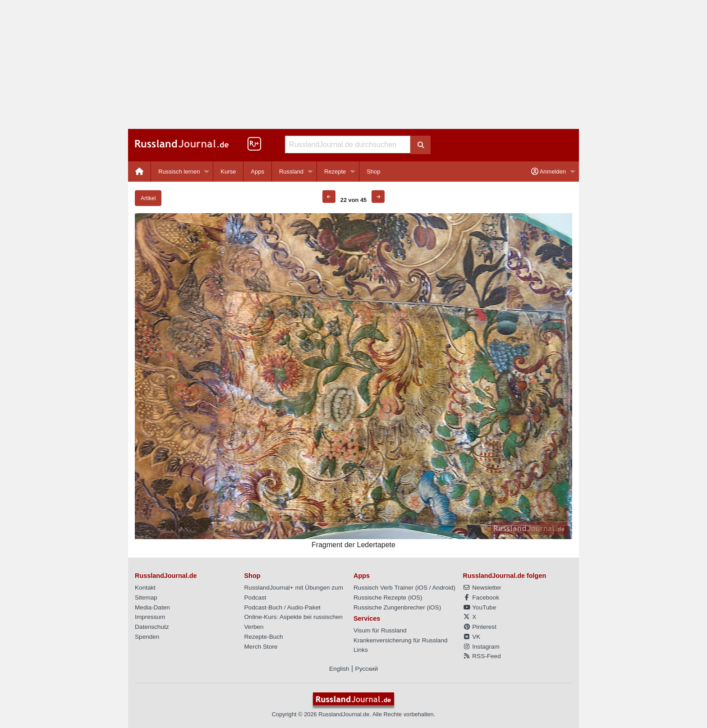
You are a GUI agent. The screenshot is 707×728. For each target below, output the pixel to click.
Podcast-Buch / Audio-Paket (282, 607)
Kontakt (145, 588)
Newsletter (482, 588)
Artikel (148, 198)
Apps (257, 172)
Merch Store (261, 647)
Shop (373, 172)
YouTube (480, 607)
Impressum (150, 617)
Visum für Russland (380, 630)
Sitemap (146, 598)
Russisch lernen (179, 172)
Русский (367, 669)
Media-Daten (152, 607)
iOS (422, 588)
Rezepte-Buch (264, 637)
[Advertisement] (353, 64)
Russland (291, 172)
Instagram (481, 647)
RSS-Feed (482, 656)
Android (443, 588)
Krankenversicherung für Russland (401, 640)
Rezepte (335, 172)
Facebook (481, 598)
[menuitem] (140, 172)
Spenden (147, 637)
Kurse (228, 172)
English (339, 669)
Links (361, 650)
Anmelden (549, 172)
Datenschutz (152, 627)
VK (472, 637)
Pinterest (480, 627)
